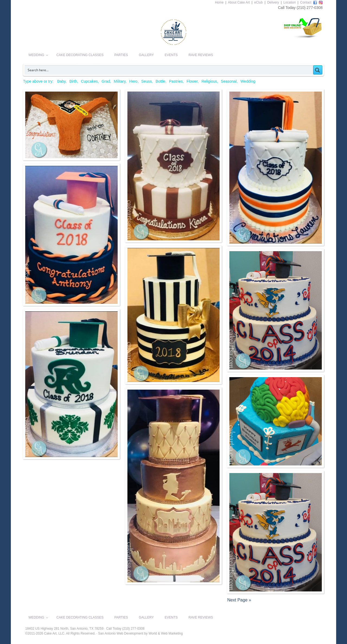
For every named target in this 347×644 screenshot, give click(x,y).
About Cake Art (239, 2)
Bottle (160, 81)
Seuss (147, 81)
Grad (106, 81)
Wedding (248, 81)
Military (120, 81)
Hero (133, 81)
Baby (61, 81)
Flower (192, 81)
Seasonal (229, 81)
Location (289, 2)
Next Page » (239, 600)
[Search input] (169, 70)
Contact (306, 2)
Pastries (176, 81)
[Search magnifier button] (318, 70)
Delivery (273, 2)
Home (219, 2)
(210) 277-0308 (310, 8)
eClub (258, 2)
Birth (73, 81)
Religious (209, 81)
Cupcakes (89, 81)
